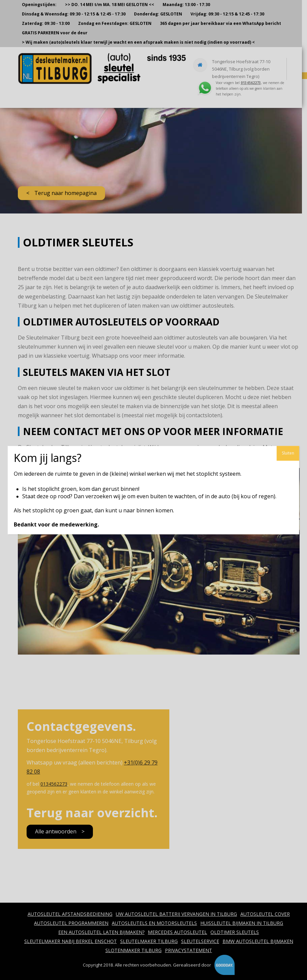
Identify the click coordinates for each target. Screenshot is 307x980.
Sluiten (288, 453)
